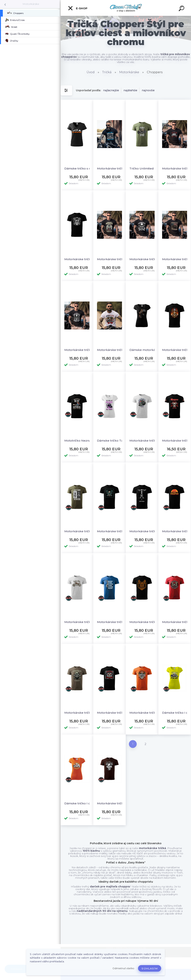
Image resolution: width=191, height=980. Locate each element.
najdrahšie (130, 90)
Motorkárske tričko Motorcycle (146, 622)
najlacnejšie (111, 90)
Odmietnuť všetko (123, 968)
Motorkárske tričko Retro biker (80, 531)
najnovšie (148, 90)
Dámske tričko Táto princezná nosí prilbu (113, 441)
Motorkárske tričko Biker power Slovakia (80, 259)
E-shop (78, 8)
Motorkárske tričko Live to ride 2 (113, 168)
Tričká (107, 72)
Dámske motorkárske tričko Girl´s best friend (146, 350)
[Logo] (126, 8)
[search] (182, 9)
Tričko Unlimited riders (146, 168)
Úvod (91, 72)
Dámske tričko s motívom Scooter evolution (80, 168)
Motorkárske (31, 4)
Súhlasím (150, 968)
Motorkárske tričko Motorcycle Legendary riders (80, 713)
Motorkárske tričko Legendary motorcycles (146, 713)
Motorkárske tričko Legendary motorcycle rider (146, 259)
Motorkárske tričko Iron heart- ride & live (146, 531)
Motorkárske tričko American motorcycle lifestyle (113, 259)
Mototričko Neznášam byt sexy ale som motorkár (80, 441)
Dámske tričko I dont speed (80, 803)
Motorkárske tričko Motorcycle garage (113, 531)
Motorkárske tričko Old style (113, 803)
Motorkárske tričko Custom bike (80, 622)
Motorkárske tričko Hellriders (113, 713)
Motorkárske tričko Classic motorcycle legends (146, 441)
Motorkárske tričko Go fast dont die (80, 350)
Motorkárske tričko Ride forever (113, 622)
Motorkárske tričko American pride (113, 350)
